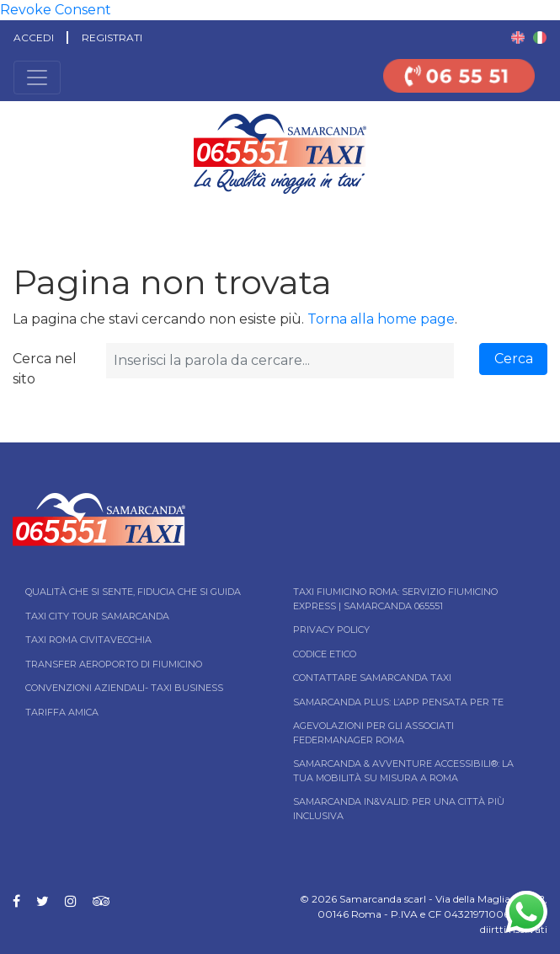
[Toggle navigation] (37, 78)
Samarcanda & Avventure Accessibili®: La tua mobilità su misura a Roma (403, 771)
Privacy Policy (331, 630)
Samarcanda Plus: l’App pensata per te (398, 702)
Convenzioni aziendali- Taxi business (124, 688)
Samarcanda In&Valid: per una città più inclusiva (399, 809)
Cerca (514, 359)
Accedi (34, 38)
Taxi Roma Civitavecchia (88, 640)
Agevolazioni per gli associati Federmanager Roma (373, 733)
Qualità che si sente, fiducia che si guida (133, 592)
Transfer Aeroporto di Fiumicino (114, 664)
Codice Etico (325, 654)
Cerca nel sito (45, 369)
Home (15, 219)
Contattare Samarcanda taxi (372, 678)
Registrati (112, 38)
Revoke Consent (56, 10)
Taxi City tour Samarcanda (97, 616)
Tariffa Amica (62, 712)
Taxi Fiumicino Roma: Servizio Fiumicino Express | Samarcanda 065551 (395, 599)
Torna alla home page (381, 319)
